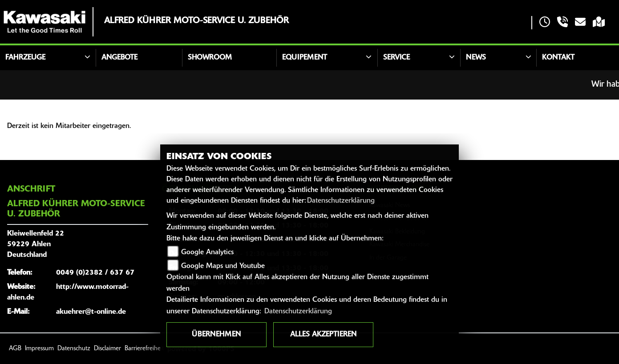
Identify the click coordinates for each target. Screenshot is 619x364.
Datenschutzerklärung (341, 201)
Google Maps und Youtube (223, 266)
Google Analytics (207, 252)
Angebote (119, 58)
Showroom (210, 58)
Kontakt (558, 58)
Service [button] (396, 58)
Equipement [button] (305, 58)
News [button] (476, 58)
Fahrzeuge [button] (25, 58)
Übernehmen (216, 335)
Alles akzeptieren (323, 335)
